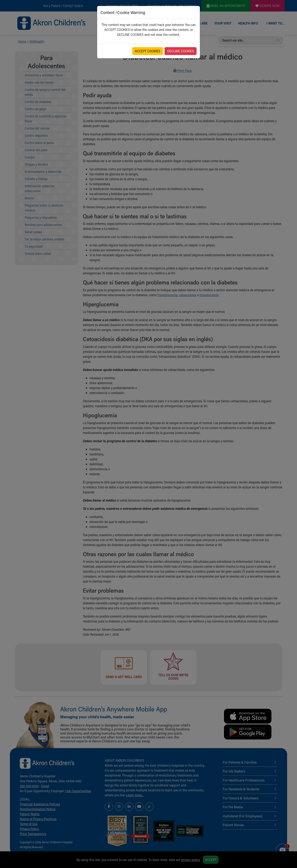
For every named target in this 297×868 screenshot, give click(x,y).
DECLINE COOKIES (181, 51)
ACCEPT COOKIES (148, 51)
